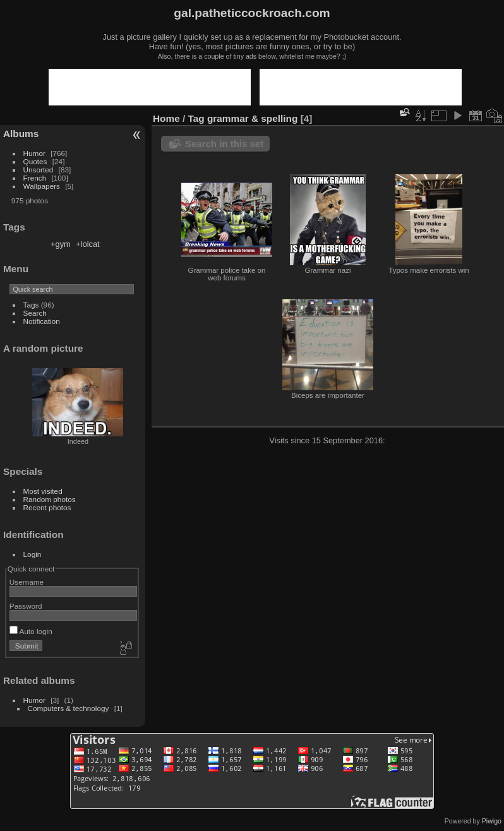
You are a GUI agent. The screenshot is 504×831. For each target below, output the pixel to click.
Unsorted (39, 170)
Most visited (43, 491)
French (35, 178)
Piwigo (492, 821)
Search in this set (224, 144)
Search (35, 313)
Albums (21, 134)
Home (166, 118)
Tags (31, 305)
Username (27, 582)
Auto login (31, 631)
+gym (61, 244)
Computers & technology (69, 708)
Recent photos (47, 507)
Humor (34, 153)
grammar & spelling (252, 118)
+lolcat (87, 244)
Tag (196, 118)
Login (33, 554)
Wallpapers (42, 186)
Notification (42, 321)
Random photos (50, 499)
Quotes (35, 161)
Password (26, 606)
